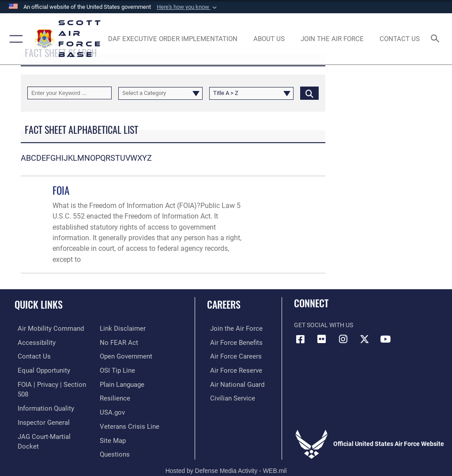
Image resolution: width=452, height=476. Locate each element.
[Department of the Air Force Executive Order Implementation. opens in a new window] (173, 39)
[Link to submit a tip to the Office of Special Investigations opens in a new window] (116, 355)
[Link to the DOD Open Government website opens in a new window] (125, 342)
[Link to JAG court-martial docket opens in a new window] (50, 423)
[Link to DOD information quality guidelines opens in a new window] (41, 396)
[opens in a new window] (332, 39)
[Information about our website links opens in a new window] (35, 436)
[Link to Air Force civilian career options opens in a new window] (227, 396)
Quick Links (39, 304)
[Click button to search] (309, 93)
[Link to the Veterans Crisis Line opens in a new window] (127, 410)
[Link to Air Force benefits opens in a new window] (231, 342)
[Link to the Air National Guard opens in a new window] (232, 383)
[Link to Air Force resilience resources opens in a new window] (113, 383)
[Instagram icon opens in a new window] (343, 339)
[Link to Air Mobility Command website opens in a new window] (45, 328)
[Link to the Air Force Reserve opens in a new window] (231, 369)
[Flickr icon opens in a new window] (322, 339)
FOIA (61, 190)
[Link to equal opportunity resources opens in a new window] (40, 369)
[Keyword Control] (70, 93)
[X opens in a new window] (364, 339)
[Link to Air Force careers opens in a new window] (230, 355)
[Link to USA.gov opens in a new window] (111, 396)
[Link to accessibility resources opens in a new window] (31, 342)
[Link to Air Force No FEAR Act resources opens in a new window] (117, 328)
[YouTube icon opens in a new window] (385, 339)
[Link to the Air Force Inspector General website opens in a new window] (39, 410)
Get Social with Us (324, 325)
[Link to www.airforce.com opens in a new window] (231, 328)
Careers (224, 304)
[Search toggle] (437, 39)
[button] (188, 7)
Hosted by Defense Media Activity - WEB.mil (226, 457)
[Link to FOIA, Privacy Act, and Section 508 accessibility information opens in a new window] (52, 383)
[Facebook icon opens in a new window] (301, 339)
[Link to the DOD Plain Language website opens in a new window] (121, 369)
